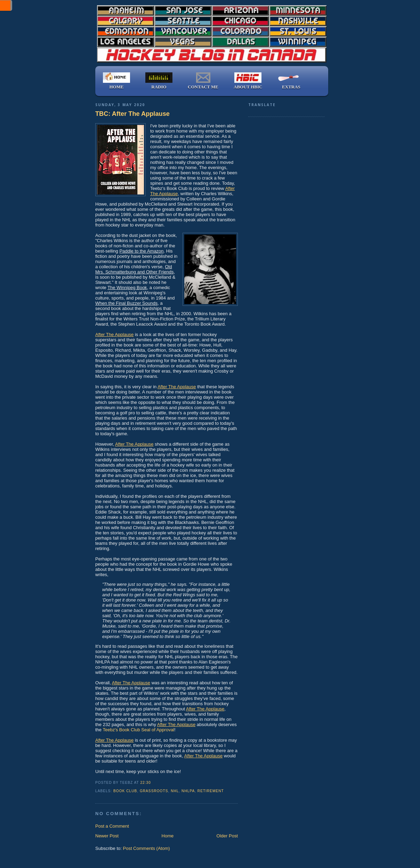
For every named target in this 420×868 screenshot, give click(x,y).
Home (168, 836)
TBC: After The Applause (132, 114)
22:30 (145, 783)
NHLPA (188, 791)
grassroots (154, 791)
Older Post (227, 836)
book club (125, 791)
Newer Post (107, 836)
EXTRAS (291, 81)
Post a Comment (112, 826)
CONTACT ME (203, 81)
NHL (175, 791)
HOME (116, 81)
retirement (211, 791)
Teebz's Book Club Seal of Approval (138, 730)
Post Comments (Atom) (147, 848)
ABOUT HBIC (248, 81)
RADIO (159, 81)
